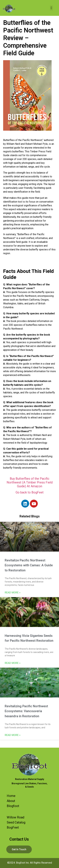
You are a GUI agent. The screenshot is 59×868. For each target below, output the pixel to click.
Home (11, 796)
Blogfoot (13, 806)
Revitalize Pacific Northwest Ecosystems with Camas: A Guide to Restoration (29, 565)
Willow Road (15, 817)
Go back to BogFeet (30, 492)
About (11, 801)
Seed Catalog (16, 822)
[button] (51, 8)
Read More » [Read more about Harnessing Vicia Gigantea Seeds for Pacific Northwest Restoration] (13, 663)
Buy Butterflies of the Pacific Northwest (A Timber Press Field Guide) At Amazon (30, 482)
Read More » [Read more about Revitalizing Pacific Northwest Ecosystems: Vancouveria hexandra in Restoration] (13, 735)
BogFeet (13, 827)
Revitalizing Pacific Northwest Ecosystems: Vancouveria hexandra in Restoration (26, 711)
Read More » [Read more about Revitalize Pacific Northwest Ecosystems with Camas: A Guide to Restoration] (13, 593)
